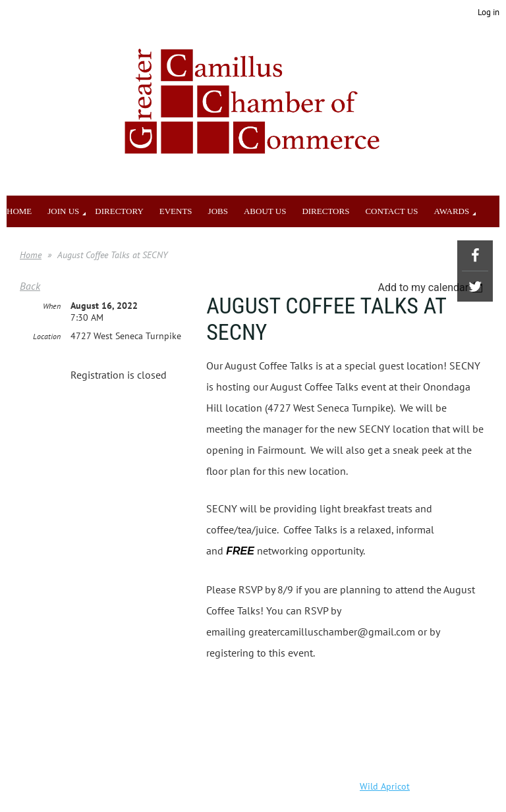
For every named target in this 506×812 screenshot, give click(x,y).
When (52, 306)
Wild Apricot (385, 786)
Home (31, 255)
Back (30, 286)
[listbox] (432, 287)
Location (47, 336)
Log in (489, 12)
